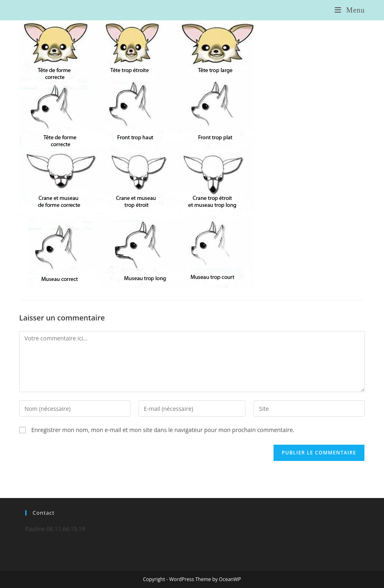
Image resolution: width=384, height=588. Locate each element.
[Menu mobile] (350, 10)
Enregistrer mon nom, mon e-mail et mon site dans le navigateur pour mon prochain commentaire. (163, 430)
